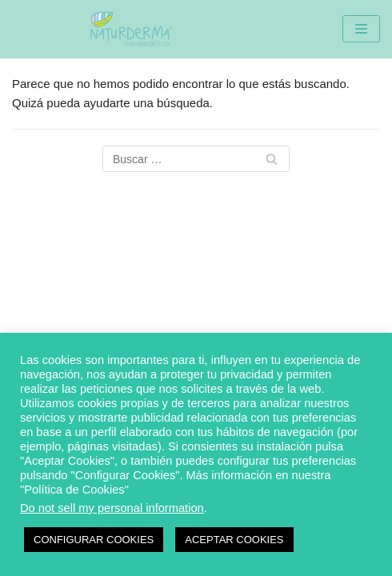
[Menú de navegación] (361, 29)
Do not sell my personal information (112, 508)
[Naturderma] (130, 29)
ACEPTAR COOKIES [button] (234, 540)
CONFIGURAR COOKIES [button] (94, 540)
